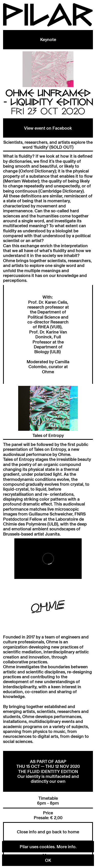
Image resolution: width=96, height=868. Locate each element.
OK (48, 860)
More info (66, 847)
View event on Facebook (48, 128)
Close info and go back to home (48, 832)
